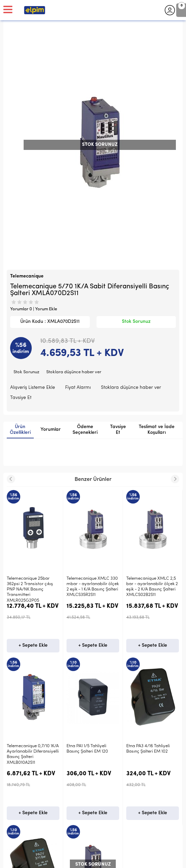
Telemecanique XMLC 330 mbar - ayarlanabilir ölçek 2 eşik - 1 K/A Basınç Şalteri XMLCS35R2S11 (33, 587)
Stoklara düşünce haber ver (74, 372)
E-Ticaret (73, 860)
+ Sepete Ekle (33, 646)
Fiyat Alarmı (78, 388)
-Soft (58, 860)
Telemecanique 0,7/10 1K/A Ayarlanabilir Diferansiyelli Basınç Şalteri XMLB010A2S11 (152, 587)
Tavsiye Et (21, 398)
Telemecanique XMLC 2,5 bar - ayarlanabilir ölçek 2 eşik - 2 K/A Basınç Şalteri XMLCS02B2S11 (92, 587)
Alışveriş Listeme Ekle (33, 388)
